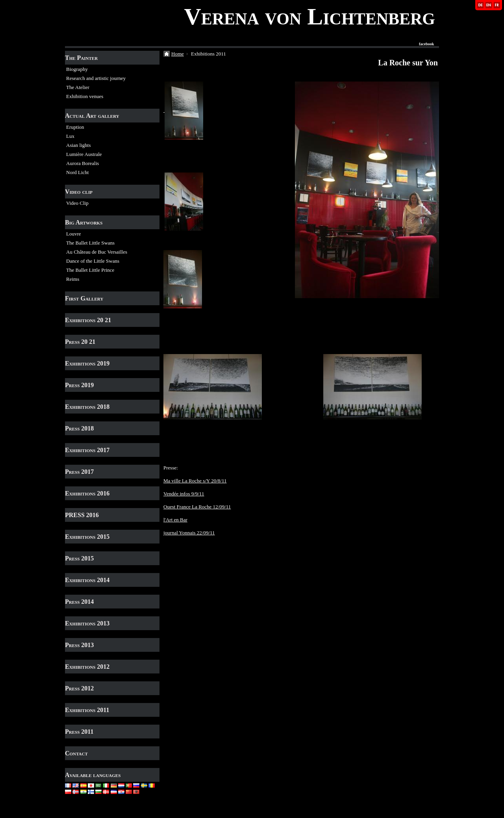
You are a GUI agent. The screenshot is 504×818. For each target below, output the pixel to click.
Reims (73, 279)
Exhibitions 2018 (87, 407)
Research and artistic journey (96, 78)
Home (178, 54)
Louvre (74, 234)
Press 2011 (79, 732)
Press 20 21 (80, 342)
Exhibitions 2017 (87, 450)
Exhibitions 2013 (87, 623)
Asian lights (78, 145)
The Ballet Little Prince (90, 270)
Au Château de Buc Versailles (97, 252)
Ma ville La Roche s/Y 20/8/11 (195, 481)
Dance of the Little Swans (93, 261)
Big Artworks (84, 222)
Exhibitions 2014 (87, 580)
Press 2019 (79, 385)
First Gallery (84, 298)
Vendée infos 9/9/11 (184, 494)
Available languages (93, 775)
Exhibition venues (85, 96)
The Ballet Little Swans (90, 243)
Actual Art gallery (92, 116)
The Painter (81, 58)
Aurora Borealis (82, 163)
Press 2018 (79, 428)
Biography (77, 69)
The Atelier (78, 87)
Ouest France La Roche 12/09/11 (197, 507)
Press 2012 (79, 688)
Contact (76, 753)
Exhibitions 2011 (87, 710)
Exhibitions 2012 (87, 667)
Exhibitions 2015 (87, 537)
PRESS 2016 (82, 515)
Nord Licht (77, 172)
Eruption (75, 127)
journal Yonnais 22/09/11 (189, 533)
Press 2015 (79, 558)
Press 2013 (79, 645)
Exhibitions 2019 (87, 363)
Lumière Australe (84, 154)
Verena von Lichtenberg (309, 17)
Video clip (79, 192)
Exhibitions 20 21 (88, 320)
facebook (426, 44)
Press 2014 (79, 602)
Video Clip (77, 203)
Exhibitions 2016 (87, 493)
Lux (70, 136)
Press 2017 (79, 472)
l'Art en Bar (175, 520)
